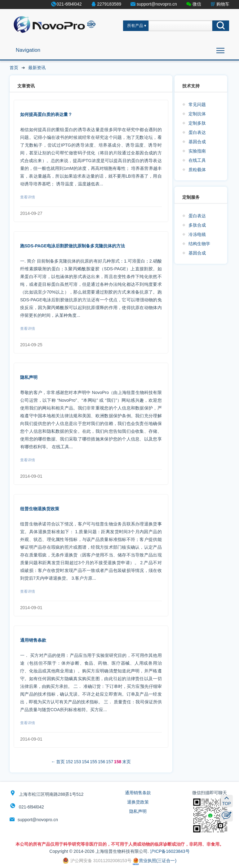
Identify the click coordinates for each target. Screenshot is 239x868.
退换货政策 (138, 802)
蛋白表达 (197, 132)
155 (93, 762)
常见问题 (197, 104)
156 (102, 762)
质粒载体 (197, 170)
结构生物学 (199, 244)
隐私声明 (29, 377)
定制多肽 (197, 123)
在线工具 (197, 160)
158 (118, 762)
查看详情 (28, 197)
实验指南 (197, 151)
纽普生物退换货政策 (40, 509)
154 (85, 762)
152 (69, 762)
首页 (14, 68)
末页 (126, 762)
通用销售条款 (33, 640)
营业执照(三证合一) (155, 861)
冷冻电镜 (197, 234)
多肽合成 (197, 225)
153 (77, 762)
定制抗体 (197, 114)
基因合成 (197, 142)
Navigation (28, 50)
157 (110, 762)
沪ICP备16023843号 (170, 851)
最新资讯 (37, 68)
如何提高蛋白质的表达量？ (46, 114)
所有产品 (135, 26)
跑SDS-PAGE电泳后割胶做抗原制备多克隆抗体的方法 (73, 246)
